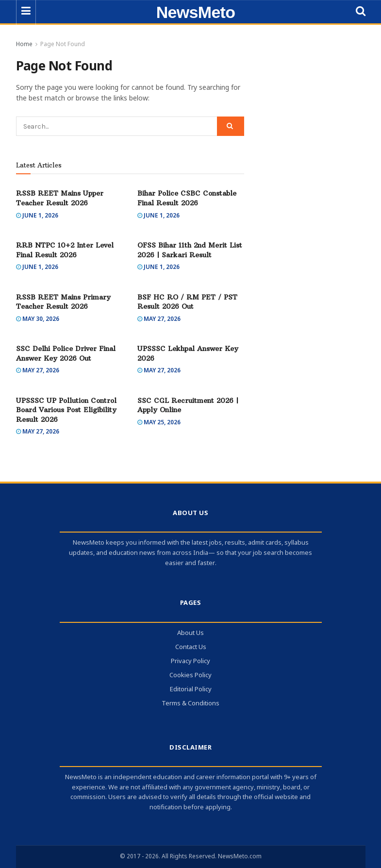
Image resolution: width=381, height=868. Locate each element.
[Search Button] (231, 126)
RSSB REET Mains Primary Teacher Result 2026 (63, 302)
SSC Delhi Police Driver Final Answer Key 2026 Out (66, 353)
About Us (190, 633)
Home (24, 45)
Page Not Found (63, 45)
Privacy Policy (190, 661)
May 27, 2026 (159, 319)
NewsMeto (196, 12)
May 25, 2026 (159, 423)
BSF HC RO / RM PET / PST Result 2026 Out (187, 302)
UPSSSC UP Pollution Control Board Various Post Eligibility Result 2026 (66, 410)
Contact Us (191, 647)
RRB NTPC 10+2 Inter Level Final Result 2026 (65, 250)
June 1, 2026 (37, 216)
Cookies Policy (190, 676)
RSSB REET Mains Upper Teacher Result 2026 (60, 198)
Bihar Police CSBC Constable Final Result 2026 (187, 198)
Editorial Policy (191, 690)
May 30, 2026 (38, 319)
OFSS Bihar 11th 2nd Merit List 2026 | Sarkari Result (190, 250)
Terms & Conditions (190, 704)
